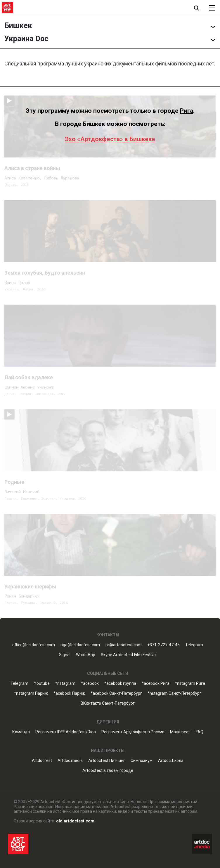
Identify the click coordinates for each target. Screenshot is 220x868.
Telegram (194, 645)
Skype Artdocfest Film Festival (129, 655)
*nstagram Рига (190, 684)
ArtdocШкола (171, 761)
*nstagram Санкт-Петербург (174, 693)
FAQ (200, 732)
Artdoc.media (70, 761)
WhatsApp (86, 655)
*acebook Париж (69, 693)
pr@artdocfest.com (124, 645)
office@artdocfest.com (34, 645)
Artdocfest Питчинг (107, 761)
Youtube (42, 684)
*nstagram (65, 684)
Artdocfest (42, 761)
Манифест (180, 732)
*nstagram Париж (31, 693)
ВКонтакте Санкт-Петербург (108, 703)
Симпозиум (142, 761)
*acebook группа (120, 684)
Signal (65, 655)
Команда (21, 732)
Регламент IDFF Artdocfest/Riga (66, 732)
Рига (187, 111)
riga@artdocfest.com (80, 645)
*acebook (90, 684)
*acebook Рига (156, 684)
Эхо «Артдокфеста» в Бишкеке (110, 139)
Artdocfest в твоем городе (108, 771)
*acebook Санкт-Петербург (116, 693)
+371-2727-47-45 (163, 645)
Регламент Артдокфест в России (133, 732)
